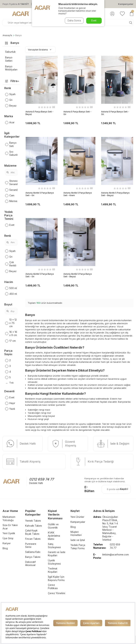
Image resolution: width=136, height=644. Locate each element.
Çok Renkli (11, 264)
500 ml (11, 288)
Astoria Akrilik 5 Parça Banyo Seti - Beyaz (115, 194)
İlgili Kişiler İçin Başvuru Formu (56, 578)
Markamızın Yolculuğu (9, 518)
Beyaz (11, 106)
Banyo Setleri (9, 59)
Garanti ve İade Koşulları (57, 554)
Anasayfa (7, 35)
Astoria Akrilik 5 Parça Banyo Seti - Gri (40, 194)
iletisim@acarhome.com (115, 554)
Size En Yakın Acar (10, 527)
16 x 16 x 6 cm (11, 334)
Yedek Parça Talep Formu (78, 547)
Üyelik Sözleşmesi (54, 562)
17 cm (10, 341)
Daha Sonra (74, 20)
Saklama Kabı (33, 552)
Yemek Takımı (33, 521)
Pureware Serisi (31, 545)
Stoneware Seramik (11, 182)
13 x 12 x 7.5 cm (11, 323)
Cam (10, 195)
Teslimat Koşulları (53, 570)
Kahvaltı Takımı (34, 526)
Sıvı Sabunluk (11, 153)
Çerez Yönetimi (57, 593)
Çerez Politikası (53, 587)
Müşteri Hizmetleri (76, 534)
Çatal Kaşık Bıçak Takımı (32, 532)
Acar (10, 122)
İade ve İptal (78, 540)
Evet (10, 225)
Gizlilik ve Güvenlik (53, 526)
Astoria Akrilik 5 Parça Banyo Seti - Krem (78, 194)
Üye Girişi (8, 538)
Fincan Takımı (33, 539)
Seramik (11, 190)
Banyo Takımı (33, 557)
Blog (5, 548)
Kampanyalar (126, 4)
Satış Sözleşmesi (54, 546)
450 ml (11, 294)
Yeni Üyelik (9, 533)
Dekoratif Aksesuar (30, 564)
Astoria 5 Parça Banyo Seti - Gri (77, 113)
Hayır (10, 403)
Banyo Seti (11, 144)
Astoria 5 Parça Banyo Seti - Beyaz (39, 113)
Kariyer (7, 543)
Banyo (19, 35)
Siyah (10, 94)
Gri (9, 100)
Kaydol (124, 489)
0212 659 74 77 (41, 479)
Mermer (11, 201)
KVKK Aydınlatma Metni (54, 536)
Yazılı (10, 409)
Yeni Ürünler (77, 517)
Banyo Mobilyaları (11, 68)
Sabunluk (10, 52)
